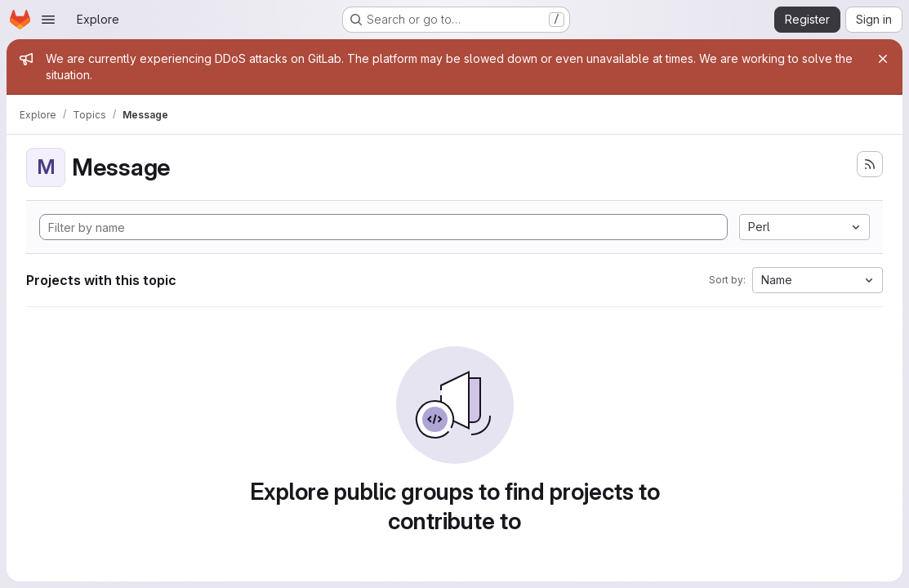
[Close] (883, 59)
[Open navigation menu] (48, 20)
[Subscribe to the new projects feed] (870, 164)
